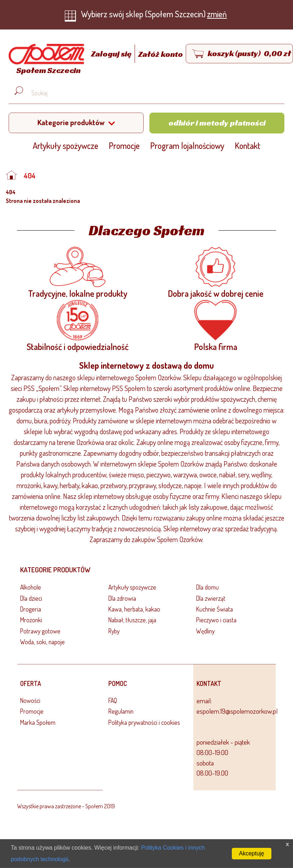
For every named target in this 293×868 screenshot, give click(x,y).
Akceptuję (252, 853)
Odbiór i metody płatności (217, 123)
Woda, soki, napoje (42, 642)
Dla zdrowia (122, 598)
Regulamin (121, 711)
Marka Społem (38, 722)
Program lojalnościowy (187, 146)
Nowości (30, 700)
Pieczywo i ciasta (216, 620)
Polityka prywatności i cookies (144, 722)
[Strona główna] (45, 60)
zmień (217, 14)
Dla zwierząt (211, 598)
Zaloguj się (112, 54)
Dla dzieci (31, 598)
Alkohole (31, 587)
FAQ (113, 700)
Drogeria (31, 609)
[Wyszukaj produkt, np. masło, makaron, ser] (152, 93)
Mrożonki (31, 620)
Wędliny (205, 631)
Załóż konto (161, 54)
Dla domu (208, 587)
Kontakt (247, 146)
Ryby (114, 631)
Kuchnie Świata (215, 609)
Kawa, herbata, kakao (134, 609)
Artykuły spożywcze (66, 146)
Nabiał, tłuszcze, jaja (132, 620)
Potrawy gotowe (40, 631)
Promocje (124, 146)
